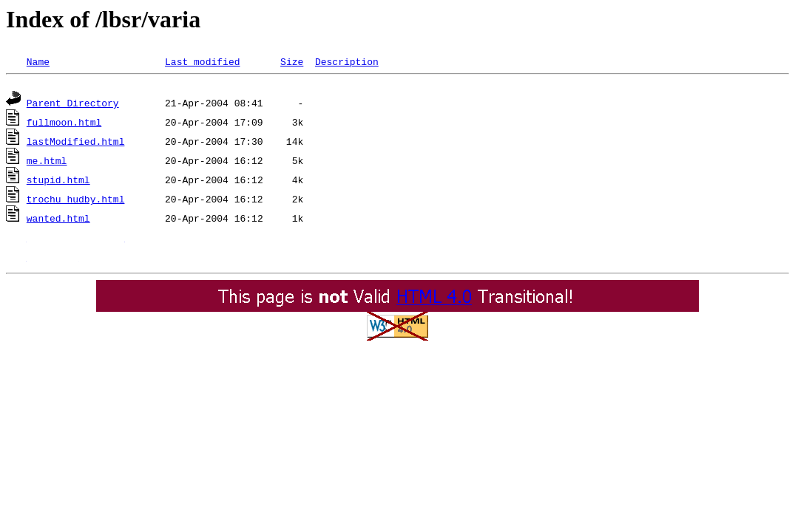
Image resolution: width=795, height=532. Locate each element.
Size (292, 61)
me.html (47, 163)
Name (38, 61)
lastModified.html (76, 143)
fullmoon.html (64, 124)
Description (347, 61)
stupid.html (58, 182)
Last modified (202, 61)
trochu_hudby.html (76, 201)
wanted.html (58, 220)
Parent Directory (73, 105)
